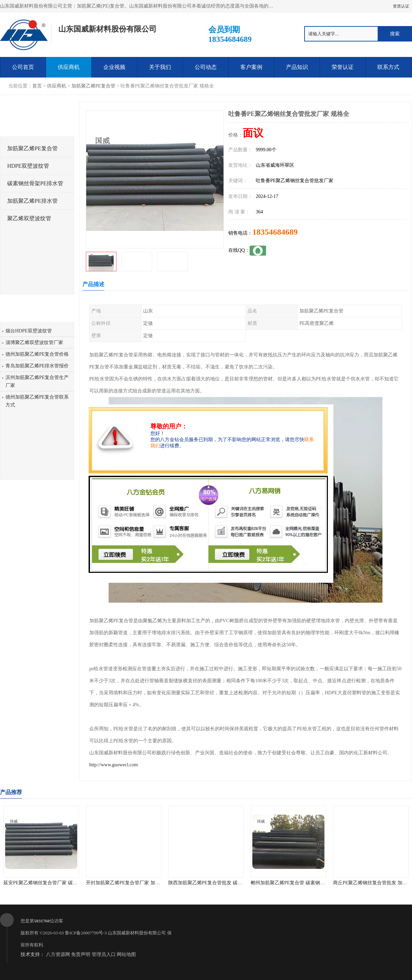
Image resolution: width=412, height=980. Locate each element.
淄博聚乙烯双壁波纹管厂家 (34, 343)
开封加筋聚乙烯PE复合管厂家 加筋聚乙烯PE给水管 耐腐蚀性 (150, 883)
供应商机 (69, 67)
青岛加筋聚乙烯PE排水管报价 (37, 366)
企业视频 (114, 67)
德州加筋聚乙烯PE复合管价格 (37, 354)
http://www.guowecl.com (113, 765)
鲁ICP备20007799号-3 (86, 933)
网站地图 (126, 954)
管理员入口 (104, 954)
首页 (37, 86)
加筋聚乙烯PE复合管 (93, 86)
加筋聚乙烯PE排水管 (32, 201)
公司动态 (206, 67)
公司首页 (23, 67)
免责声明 (81, 954)
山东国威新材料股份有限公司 (137, 933)
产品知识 (297, 67)
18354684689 (275, 232)
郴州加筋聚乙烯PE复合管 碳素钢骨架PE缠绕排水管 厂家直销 (315, 883)
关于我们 (160, 67)
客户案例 (251, 67)
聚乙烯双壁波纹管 (29, 218)
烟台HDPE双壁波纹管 (29, 331)
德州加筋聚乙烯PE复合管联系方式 (37, 401)
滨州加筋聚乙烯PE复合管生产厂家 (37, 381)
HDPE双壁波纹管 (28, 166)
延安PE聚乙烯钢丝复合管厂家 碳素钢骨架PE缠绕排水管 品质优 (70, 883)
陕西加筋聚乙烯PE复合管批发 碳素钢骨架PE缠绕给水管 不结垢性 (238, 883)
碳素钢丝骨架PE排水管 (35, 183)
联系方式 (388, 67)
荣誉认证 (343, 67)
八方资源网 (58, 954)
